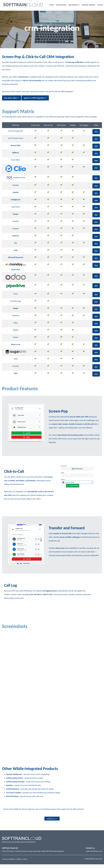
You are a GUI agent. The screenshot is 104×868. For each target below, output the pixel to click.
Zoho (16, 373)
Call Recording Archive (15, 782)
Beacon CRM (16, 145)
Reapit (16, 308)
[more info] (16, 269)
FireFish (16, 192)
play (96, 132)
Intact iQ (16, 236)
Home (25, 863)
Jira (16, 243)
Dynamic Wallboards (14, 778)
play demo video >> (12, 98)
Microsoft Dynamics (16, 257)
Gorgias (16, 214)
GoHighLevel (16, 200)
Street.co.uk (16, 344)
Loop (16, 250)
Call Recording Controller (15, 785)
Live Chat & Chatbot (14, 796)
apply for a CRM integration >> (35, 98)
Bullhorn (16, 153)
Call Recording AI (12, 793)
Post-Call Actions (12, 800)
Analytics (10, 789)
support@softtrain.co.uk (94, 855)
